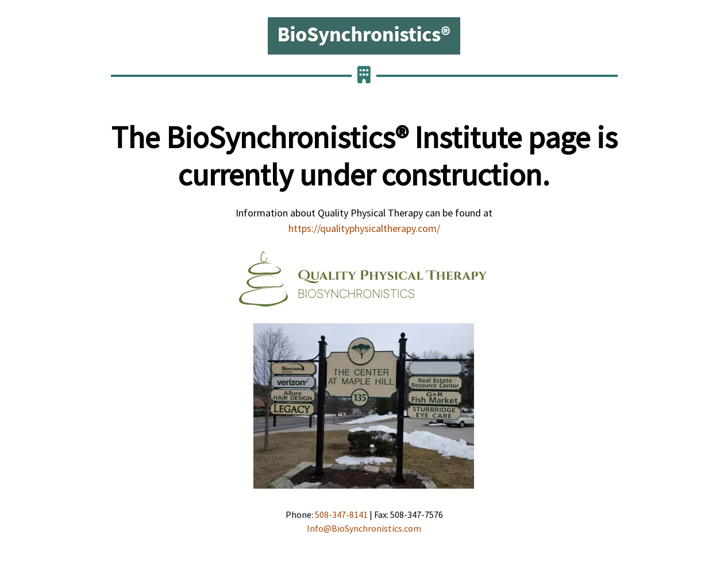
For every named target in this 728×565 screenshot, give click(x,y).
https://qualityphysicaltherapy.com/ (364, 228)
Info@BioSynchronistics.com (364, 528)
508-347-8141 (341, 514)
